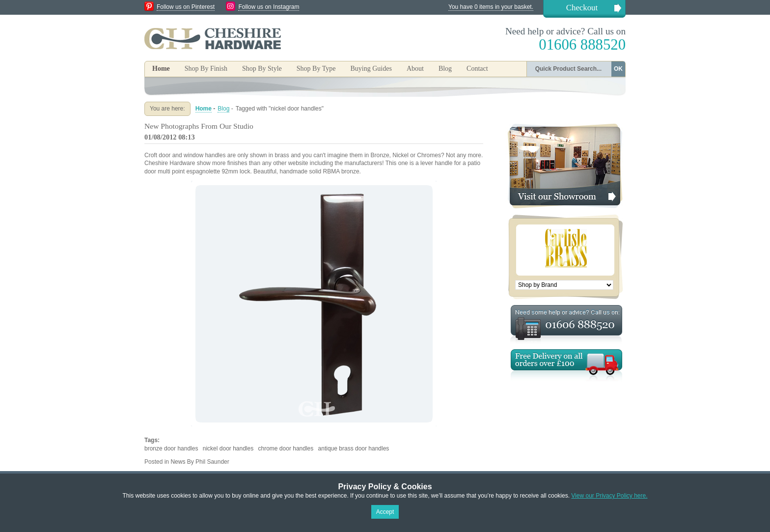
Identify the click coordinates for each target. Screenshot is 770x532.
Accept (385, 512)
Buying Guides (371, 69)
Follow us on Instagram (269, 7)
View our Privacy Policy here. (609, 496)
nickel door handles (228, 448)
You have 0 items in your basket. (491, 7)
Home (161, 69)
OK (618, 69)
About (415, 69)
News (178, 462)
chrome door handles (286, 448)
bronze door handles (171, 448)
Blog (445, 69)
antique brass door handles (354, 448)
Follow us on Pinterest (186, 7)
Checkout (582, 8)
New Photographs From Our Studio (199, 126)
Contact (477, 69)
